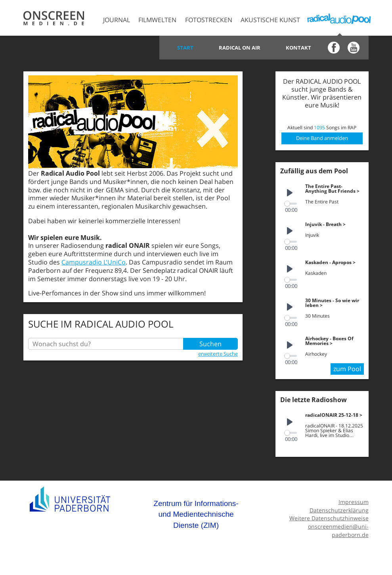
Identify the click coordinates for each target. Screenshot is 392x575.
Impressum (354, 502)
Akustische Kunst (270, 20)
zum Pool (347, 369)
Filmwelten (157, 20)
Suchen (210, 344)
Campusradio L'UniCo (94, 262)
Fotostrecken (209, 20)
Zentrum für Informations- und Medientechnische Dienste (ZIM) (196, 514)
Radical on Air (240, 48)
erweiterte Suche (218, 354)
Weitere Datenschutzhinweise (329, 518)
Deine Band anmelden (322, 138)
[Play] (290, 193)
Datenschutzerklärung (339, 510)
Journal (117, 20)
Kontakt (298, 48)
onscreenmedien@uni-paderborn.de (338, 531)
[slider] (291, 204)
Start (185, 48)
